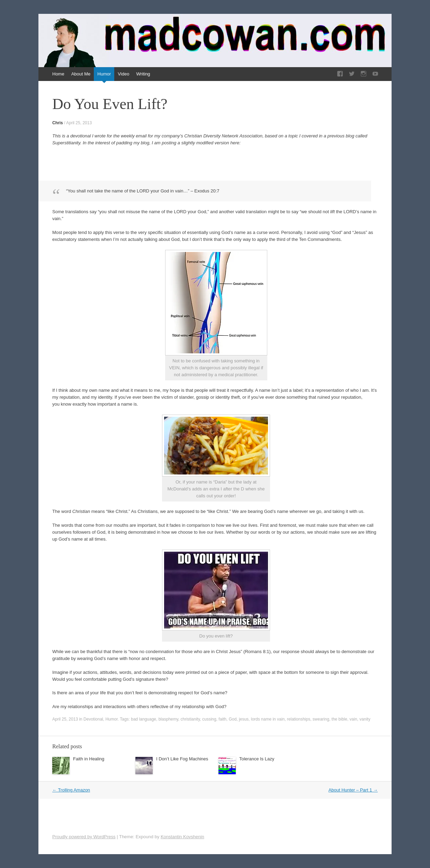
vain (353, 719)
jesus (244, 719)
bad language (144, 719)
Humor (104, 74)
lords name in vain (268, 719)
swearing (321, 719)
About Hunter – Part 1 (353, 790)
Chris (58, 123)
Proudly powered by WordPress (84, 837)
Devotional (93, 719)
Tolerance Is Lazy (257, 759)
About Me (81, 74)
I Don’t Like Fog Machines (182, 759)
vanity (365, 719)
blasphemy (168, 719)
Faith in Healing (89, 759)
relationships (299, 719)
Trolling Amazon (71, 790)
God (233, 719)
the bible (339, 719)
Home (58, 74)
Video (123, 74)
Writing (143, 74)
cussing (209, 719)
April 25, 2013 (79, 123)
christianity (190, 719)
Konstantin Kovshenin (182, 837)
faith (222, 719)
